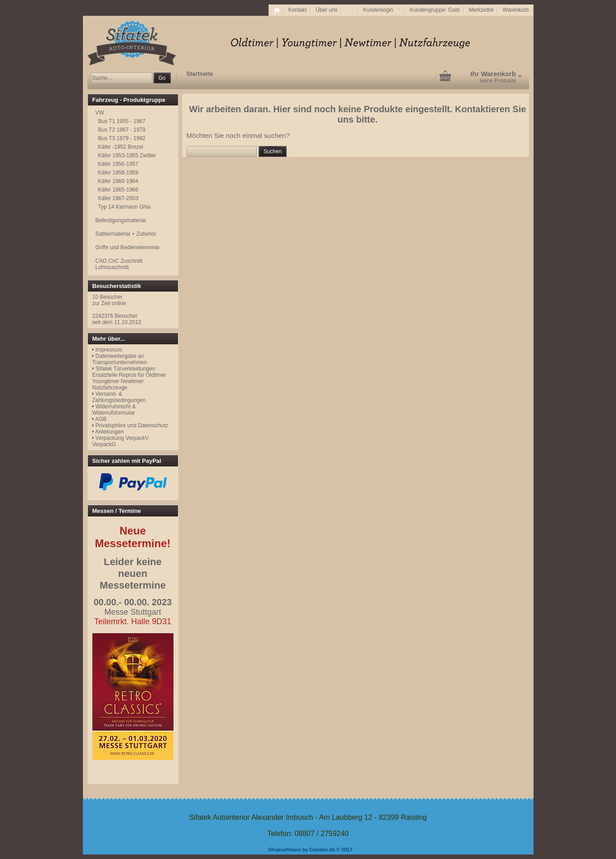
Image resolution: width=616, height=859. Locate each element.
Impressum (109, 350)
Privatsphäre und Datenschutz (132, 425)
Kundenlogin (382, 10)
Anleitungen (109, 432)
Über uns (326, 10)
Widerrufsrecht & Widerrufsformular (114, 410)
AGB (101, 419)
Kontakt (298, 10)
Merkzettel (481, 10)
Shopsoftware (285, 850)
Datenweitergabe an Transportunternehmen (120, 359)
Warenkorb (516, 10)
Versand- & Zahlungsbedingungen (119, 397)
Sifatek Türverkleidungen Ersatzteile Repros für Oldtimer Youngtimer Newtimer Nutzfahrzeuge (129, 378)
